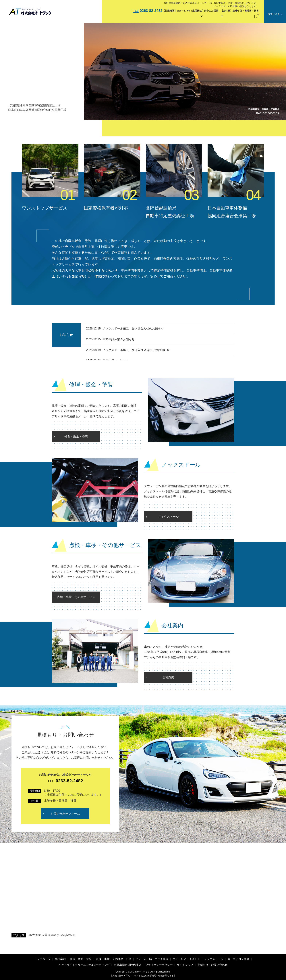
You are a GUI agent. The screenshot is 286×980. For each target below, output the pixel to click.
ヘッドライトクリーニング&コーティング (84, 965)
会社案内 (166, 18)
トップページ (145, 18)
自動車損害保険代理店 (237, 18)
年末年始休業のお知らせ (119, 339)
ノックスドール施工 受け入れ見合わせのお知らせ (139, 350)
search (258, 18)
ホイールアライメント (186, 959)
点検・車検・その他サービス (76, 597)
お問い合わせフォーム (65, 814)
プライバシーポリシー (159, 965)
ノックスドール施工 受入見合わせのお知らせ (133, 328)
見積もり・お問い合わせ (212, 965)
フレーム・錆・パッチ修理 (152, 959)
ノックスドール (168, 517)
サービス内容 (186, 18)
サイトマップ (185, 965)
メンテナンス (209, 18)
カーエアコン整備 (238, 959)
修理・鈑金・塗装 (76, 436)
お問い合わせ (275, 14)
